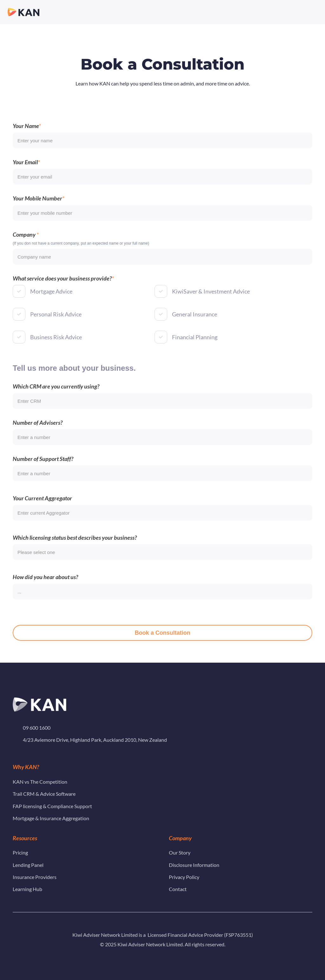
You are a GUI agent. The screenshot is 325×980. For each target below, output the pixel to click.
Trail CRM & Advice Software (44, 794)
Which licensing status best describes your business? (75, 545)
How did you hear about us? (45, 584)
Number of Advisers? (38, 430)
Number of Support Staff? (43, 466)
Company (25, 242)
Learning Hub (28, 889)
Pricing (20, 852)
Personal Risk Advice (56, 321)
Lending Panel (28, 865)
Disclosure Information (194, 865)
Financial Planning (195, 344)
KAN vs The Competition (40, 782)
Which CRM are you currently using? (56, 394)
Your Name (26, 133)
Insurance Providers (35, 877)
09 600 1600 (37, 728)
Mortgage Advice (51, 299)
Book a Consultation (163, 640)
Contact (178, 889)
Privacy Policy (184, 877)
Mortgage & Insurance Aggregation (51, 818)
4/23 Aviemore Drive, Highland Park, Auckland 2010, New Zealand (95, 740)
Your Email (25, 169)
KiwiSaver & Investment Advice (211, 299)
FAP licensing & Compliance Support (52, 806)
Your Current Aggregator (42, 505)
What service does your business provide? (62, 286)
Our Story (180, 852)
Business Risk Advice (56, 344)
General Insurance (195, 321)
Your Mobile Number (37, 206)
